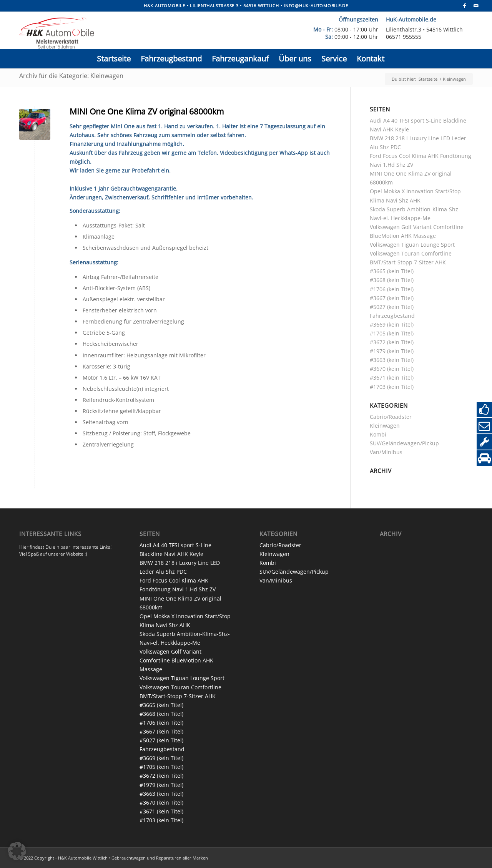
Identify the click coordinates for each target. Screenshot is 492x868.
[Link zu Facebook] (465, 6)
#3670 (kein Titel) (392, 369)
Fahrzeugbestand (392, 316)
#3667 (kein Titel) (392, 298)
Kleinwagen (385, 426)
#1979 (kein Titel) (392, 351)
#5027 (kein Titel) (392, 307)
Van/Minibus (386, 452)
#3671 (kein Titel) (392, 378)
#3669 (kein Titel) (392, 324)
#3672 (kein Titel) (392, 342)
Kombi (378, 434)
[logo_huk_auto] (155, 32)
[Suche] (395, 59)
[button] (17, 851)
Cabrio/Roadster (391, 417)
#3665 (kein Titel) (392, 271)
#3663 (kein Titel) (392, 360)
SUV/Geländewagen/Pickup (404, 443)
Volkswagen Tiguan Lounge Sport (412, 245)
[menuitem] (114, 59)
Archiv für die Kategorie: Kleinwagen (71, 76)
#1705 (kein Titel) (392, 333)
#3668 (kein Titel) (392, 280)
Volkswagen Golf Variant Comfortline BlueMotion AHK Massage (176, 660)
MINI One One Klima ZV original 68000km (147, 111)
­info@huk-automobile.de (316, 6)
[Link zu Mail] (476, 6)
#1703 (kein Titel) (392, 387)
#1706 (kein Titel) (392, 289)
